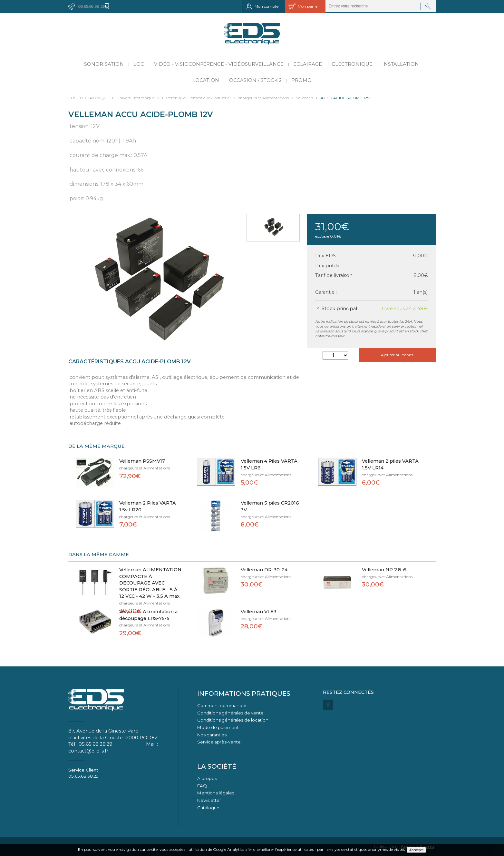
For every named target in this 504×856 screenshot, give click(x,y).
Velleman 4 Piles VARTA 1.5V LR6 (269, 464)
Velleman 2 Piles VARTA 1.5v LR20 (148, 506)
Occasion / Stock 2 (255, 80)
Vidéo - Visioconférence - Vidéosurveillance (219, 64)
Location (206, 80)
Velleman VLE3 (259, 612)
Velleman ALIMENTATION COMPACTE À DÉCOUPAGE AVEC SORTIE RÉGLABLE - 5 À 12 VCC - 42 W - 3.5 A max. (150, 583)
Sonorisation (104, 64)
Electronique (352, 64)
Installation (401, 64)
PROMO (301, 80)
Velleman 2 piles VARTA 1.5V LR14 (390, 464)
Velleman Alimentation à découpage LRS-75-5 (148, 615)
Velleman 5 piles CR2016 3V (270, 506)
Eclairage (308, 64)
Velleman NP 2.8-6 (384, 570)
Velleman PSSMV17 (142, 461)
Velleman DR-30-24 (264, 570)
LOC (139, 64)
